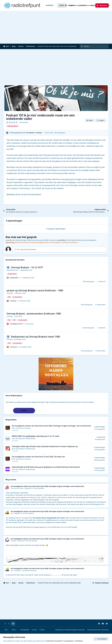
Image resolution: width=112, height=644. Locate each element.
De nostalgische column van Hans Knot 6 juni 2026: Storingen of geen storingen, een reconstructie (51, 426)
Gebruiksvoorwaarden (54, 641)
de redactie (30, 133)
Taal (7, 630)
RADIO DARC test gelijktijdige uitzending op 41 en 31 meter (36, 436)
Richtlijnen (79, 641)
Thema (15, 630)
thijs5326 (14, 541)
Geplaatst (34, 488)
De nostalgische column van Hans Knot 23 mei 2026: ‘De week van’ (38, 457)
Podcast (39, 133)
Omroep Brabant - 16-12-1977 (27, 267)
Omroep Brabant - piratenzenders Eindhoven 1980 (34, 314)
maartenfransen (12, 270)
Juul (12, 513)
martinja (10, 293)
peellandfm (14, 278)
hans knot (19, 428)
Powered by (98, 630)
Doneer (24, 411)
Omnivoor (14, 347)
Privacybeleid (25, 630)
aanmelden (62, 240)
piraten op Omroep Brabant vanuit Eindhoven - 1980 (35, 291)
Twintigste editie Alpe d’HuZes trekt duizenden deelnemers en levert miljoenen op (45, 446)
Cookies (42, 630)
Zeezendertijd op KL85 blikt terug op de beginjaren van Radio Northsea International (46, 467)
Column (28, 428)
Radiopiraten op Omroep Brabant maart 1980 (35, 337)
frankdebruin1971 (16, 324)
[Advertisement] (56, 27)
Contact (34, 630)
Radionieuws (31, 438)
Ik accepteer (101, 639)
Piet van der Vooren (17, 488)
